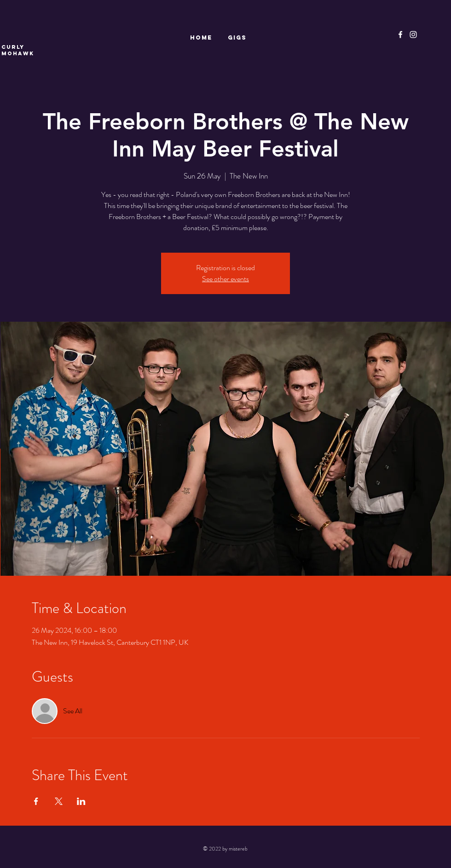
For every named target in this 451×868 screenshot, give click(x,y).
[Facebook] (400, 35)
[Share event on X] (59, 801)
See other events (225, 279)
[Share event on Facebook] (36, 801)
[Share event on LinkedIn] (81, 801)
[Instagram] (413, 35)
